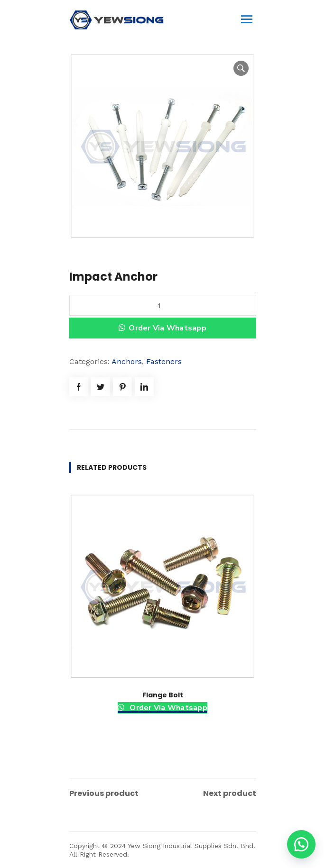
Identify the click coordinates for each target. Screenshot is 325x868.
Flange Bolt (163, 695)
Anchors (127, 361)
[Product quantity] (163, 305)
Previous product (104, 794)
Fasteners (164, 361)
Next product (230, 794)
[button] (301, 844)
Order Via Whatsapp (167, 328)
